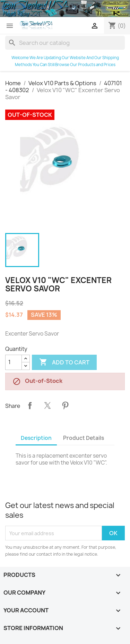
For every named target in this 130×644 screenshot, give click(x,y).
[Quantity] (14, 362)
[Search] (65, 43)
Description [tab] (36, 438)
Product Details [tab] (84, 438)
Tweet (47, 405)
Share (30, 405)
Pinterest (65, 405)
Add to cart (64, 362)
